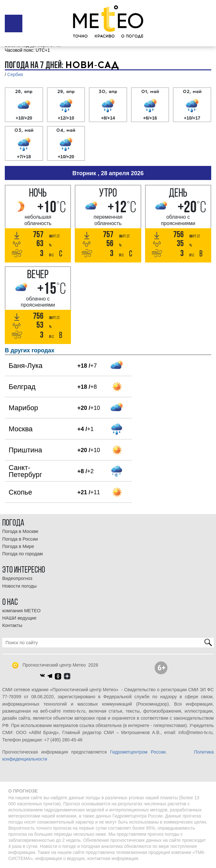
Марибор (23, 408)
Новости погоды (19, 586)
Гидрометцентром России (138, 752)
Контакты (12, 625)
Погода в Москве (20, 531)
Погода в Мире (18, 546)
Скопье (20, 492)
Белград (22, 387)
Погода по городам (23, 554)
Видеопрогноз (17, 578)
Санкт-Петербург (25, 471)
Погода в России (20, 539)
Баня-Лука (26, 366)
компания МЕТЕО (21, 611)
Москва (21, 429)
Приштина (25, 450)
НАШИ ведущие (19, 618)
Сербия (15, 74)
